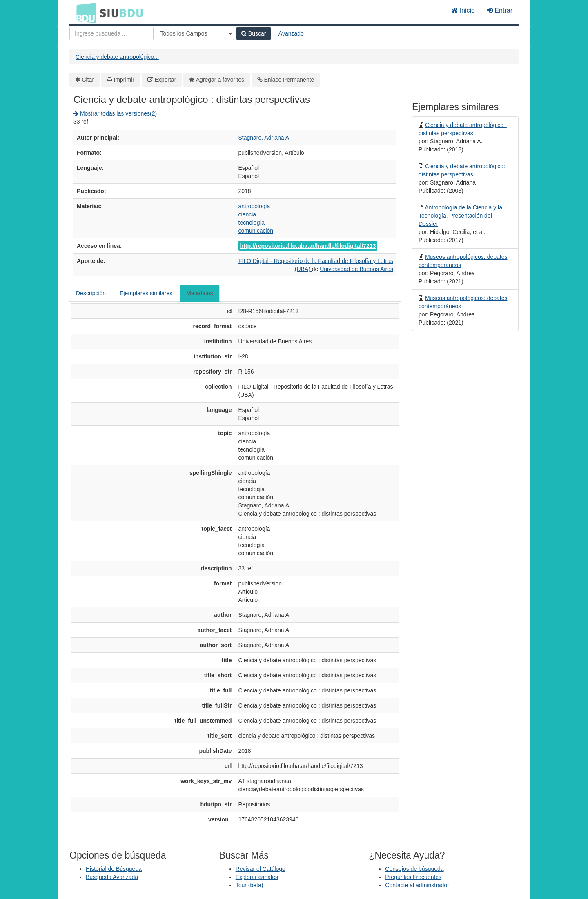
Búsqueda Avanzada (112, 877)
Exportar (165, 80)
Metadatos (199, 293)
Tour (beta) (249, 885)
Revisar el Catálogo (261, 869)
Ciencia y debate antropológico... (117, 57)
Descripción (91, 293)
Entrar (500, 10)
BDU (84, 13)
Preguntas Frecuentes (413, 877)
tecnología (252, 223)
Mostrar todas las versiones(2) (115, 113)
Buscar (254, 33)
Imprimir (124, 80)
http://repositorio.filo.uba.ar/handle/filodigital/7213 (308, 246)
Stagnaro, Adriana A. (265, 138)
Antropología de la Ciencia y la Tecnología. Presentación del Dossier (460, 216)
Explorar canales (257, 877)
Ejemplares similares (146, 293)
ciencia (247, 214)
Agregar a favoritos (220, 80)
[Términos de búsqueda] (110, 33)
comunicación (256, 231)
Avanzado (291, 33)
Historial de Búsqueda (114, 869)
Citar (88, 80)
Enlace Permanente (289, 80)
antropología (254, 206)
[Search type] (194, 33)
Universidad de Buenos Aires (356, 269)
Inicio (463, 10)
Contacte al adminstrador (417, 885)
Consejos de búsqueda (414, 869)
